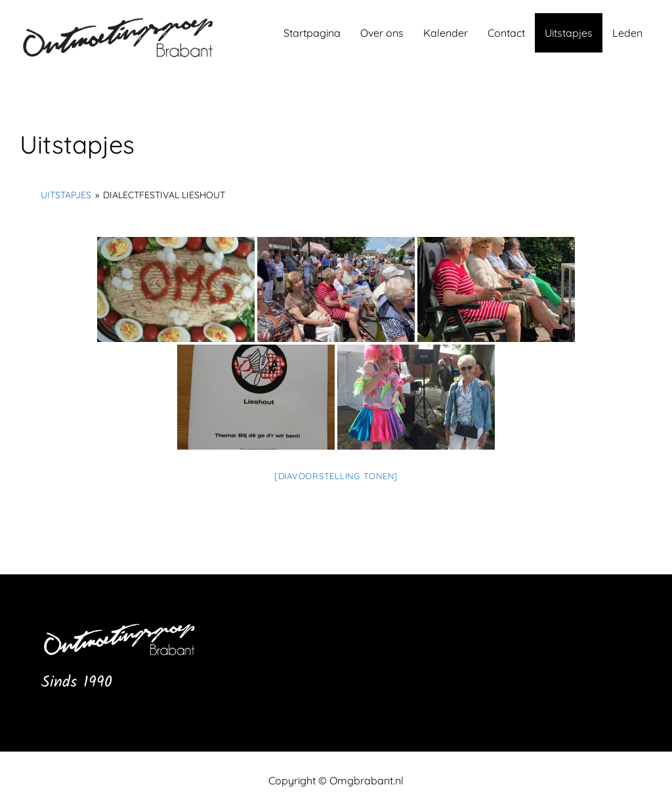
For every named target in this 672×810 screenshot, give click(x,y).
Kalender (446, 33)
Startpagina (312, 33)
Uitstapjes (569, 33)
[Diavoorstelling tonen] (336, 476)
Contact (506, 33)
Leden (627, 33)
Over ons (382, 33)
